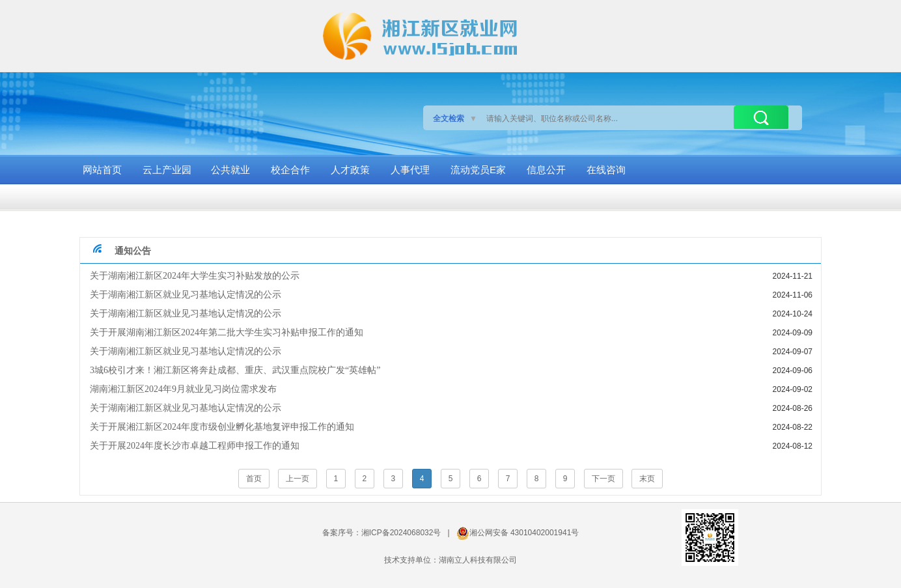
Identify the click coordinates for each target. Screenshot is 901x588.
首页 (254, 479)
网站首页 (102, 170)
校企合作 (290, 170)
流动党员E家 (478, 170)
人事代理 (410, 170)
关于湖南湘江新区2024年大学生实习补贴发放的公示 (195, 276)
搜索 (761, 117)
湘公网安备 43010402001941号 (524, 533)
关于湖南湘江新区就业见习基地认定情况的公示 (186, 295)
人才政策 (350, 170)
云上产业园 (167, 170)
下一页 (603, 479)
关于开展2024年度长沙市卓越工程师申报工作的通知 (195, 446)
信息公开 (546, 170)
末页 (647, 479)
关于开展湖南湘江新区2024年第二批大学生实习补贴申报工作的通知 (227, 332)
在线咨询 (606, 170)
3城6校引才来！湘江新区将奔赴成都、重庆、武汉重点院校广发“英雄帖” (235, 370)
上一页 (298, 479)
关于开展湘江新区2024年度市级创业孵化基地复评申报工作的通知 (222, 427)
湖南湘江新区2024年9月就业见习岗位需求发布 (183, 389)
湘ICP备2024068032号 (401, 533)
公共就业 (230, 170)
